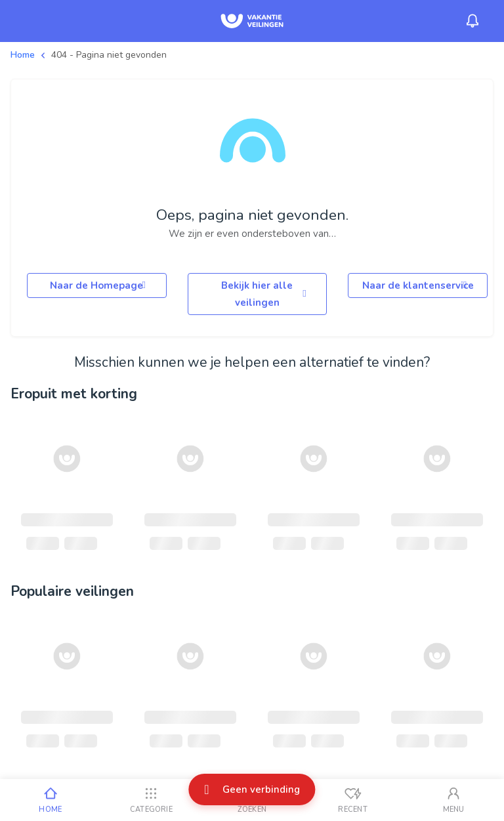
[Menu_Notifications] (472, 21)
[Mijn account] (453, 800)
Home (23, 55)
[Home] (51, 800)
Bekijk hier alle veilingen (266, 294)
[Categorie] (152, 800)
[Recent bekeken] (353, 800)
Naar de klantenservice (418, 285)
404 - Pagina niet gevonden (109, 55)
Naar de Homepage (100, 285)
